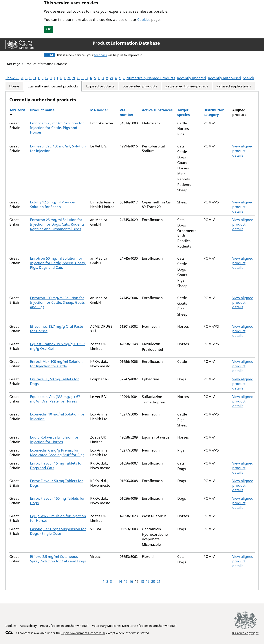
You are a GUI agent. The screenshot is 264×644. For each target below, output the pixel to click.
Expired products (100, 86)
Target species (184, 112)
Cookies (144, 20)
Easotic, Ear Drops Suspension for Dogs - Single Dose (58, 531)
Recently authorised (224, 78)
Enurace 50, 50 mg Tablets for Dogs (54, 381)
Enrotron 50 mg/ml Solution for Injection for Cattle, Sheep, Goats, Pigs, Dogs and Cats (58, 263)
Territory (17, 110)
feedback (101, 55)
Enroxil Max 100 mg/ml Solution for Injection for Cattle (56, 364)
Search (249, 78)
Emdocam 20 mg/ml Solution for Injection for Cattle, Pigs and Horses (57, 128)
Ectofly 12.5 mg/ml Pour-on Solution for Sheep (53, 204)
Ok (48, 29)
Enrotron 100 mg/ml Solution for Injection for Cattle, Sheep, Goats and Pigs (57, 302)
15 (126, 581)
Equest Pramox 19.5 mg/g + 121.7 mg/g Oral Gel (57, 346)
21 (159, 581)
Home (14, 86)
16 (131, 581)
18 (142, 581)
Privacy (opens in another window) (64, 626)
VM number (127, 112)
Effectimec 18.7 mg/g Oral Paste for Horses (57, 329)
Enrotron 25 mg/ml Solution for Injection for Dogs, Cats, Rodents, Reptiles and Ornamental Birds (58, 224)
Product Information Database (126, 43)
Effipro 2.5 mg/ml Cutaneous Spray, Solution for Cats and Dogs (58, 559)
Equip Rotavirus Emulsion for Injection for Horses (54, 440)
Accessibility (28, 626)
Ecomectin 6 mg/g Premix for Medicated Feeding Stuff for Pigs (57, 453)
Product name (42, 110)
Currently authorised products (53, 86)
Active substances (157, 110)
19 (148, 581)
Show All (12, 78)
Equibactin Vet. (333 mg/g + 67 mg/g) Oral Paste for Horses (55, 399)
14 (120, 581)
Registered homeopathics (187, 86)
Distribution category (214, 112)
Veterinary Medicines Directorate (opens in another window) (134, 626)
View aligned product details (243, 151)
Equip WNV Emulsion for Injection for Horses (58, 518)
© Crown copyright (245, 633)
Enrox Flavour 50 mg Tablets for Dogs (56, 483)
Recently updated (191, 78)
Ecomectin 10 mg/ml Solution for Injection (57, 416)
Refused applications (234, 86)
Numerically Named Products (151, 78)
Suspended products (140, 86)
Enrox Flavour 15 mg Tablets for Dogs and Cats (56, 466)
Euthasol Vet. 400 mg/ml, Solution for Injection (58, 148)
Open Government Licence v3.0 (83, 633)
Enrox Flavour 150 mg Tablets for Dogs (57, 501)
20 (153, 581)
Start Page (13, 64)
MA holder (99, 110)
